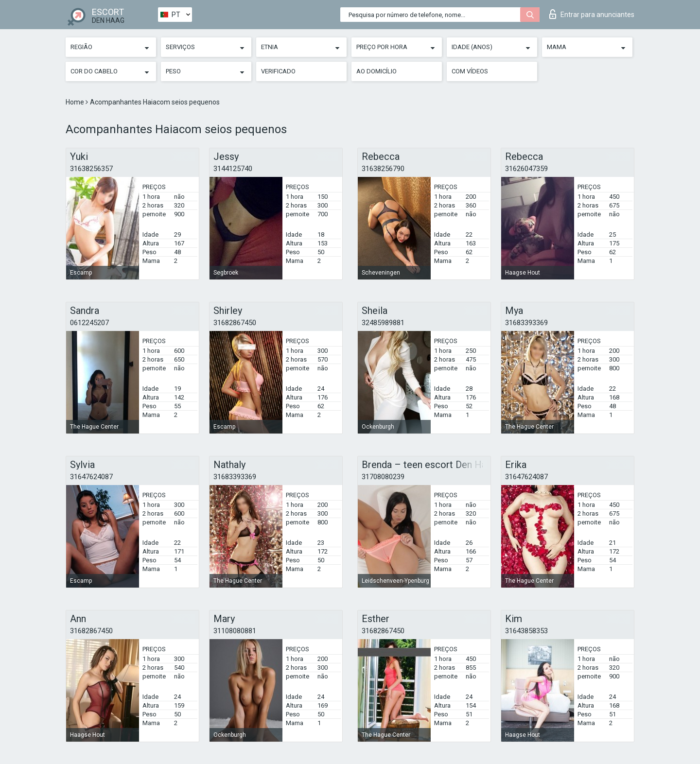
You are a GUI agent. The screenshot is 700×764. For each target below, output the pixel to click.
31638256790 (383, 169)
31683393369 (526, 323)
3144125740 (233, 169)
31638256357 (91, 169)
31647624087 (91, 477)
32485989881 (383, 323)
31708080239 (383, 477)
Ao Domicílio (376, 71)
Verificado (278, 71)
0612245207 (89, 323)
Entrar (592, 14)
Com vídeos (470, 71)
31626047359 (526, 169)
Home (76, 102)
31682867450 (235, 323)
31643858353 (526, 631)
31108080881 (235, 631)
